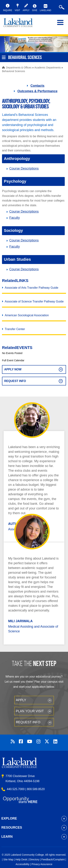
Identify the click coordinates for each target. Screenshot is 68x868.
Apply (21, 700)
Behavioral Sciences (14, 71)
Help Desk (21, 859)
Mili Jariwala (20, 621)
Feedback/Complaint (53, 859)
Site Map (8, 859)
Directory (34, 859)
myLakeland (21, 24)
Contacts (37, 86)
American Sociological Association (27, 315)
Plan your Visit (30, 711)
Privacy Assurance (42, 864)
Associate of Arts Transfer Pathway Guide (31, 288)
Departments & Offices (19, 68)
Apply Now (13, 369)
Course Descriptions (24, 168)
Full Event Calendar (13, 360)
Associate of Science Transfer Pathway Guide (34, 301)
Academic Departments (48, 68)
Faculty (15, 218)
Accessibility (22, 864)
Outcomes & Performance (37, 91)
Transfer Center (15, 329)
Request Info (15, 381)
